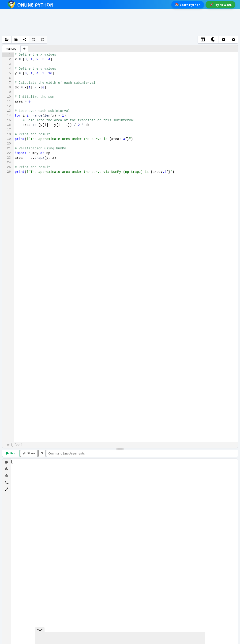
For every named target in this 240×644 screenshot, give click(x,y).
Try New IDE (220, 5)
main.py (11, 49)
